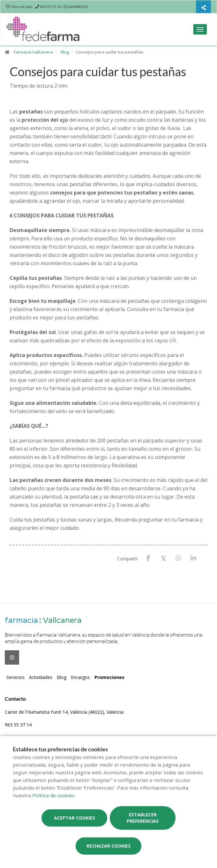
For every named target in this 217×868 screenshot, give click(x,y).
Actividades (41, 677)
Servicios (15, 677)
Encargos (80, 677)
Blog (65, 52)
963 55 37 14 (18, 725)
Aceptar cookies (75, 818)
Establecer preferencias (143, 818)
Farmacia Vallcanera (33, 52)
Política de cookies (53, 795)
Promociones (109, 677)
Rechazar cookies (108, 846)
